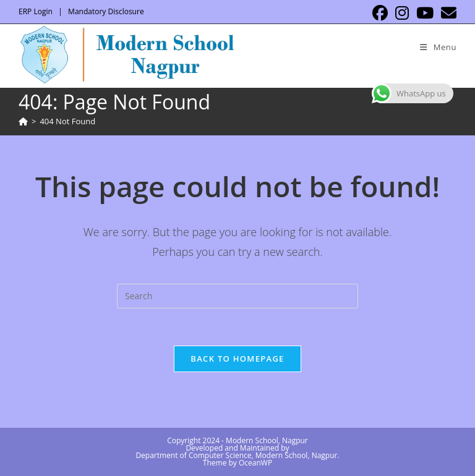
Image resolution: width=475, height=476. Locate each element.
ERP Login (36, 11)
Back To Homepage (237, 359)
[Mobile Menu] (438, 47)
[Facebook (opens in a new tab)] (380, 13)
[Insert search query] (237, 296)
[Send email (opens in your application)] (447, 13)
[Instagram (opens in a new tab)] (402, 13)
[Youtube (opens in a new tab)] (425, 13)
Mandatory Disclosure (106, 11)
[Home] (23, 121)
